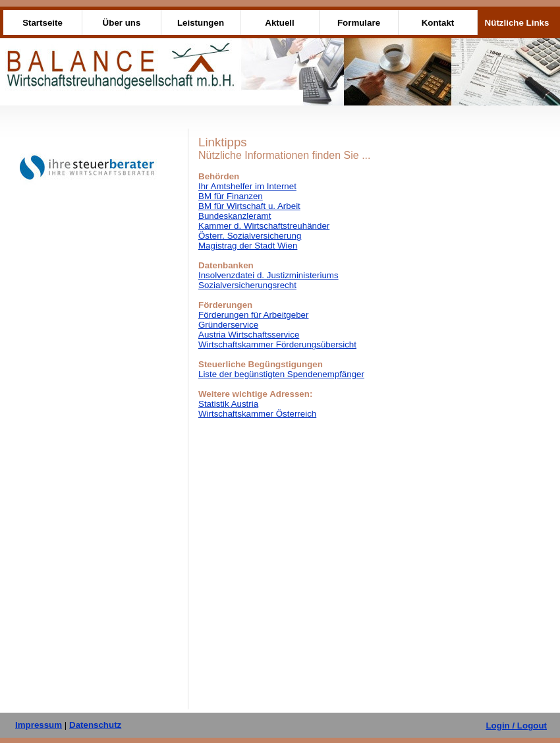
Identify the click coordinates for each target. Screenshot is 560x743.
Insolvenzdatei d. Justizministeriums (268, 275)
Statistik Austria (228, 404)
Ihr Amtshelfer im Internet (247, 186)
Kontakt (438, 23)
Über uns (122, 23)
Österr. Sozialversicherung (250, 236)
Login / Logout (516, 726)
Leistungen (201, 23)
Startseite (42, 23)
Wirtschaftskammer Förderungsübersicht (277, 344)
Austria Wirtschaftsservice (249, 335)
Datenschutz (95, 725)
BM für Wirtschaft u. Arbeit (249, 206)
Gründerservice (228, 325)
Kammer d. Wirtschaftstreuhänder (264, 226)
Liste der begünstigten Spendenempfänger (281, 374)
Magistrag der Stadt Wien (248, 246)
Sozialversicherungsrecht (247, 285)
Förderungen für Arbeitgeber (253, 315)
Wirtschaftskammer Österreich (257, 414)
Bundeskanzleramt (235, 216)
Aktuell (279, 23)
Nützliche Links (517, 23)
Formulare (359, 23)
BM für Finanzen (231, 196)
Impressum (39, 725)
